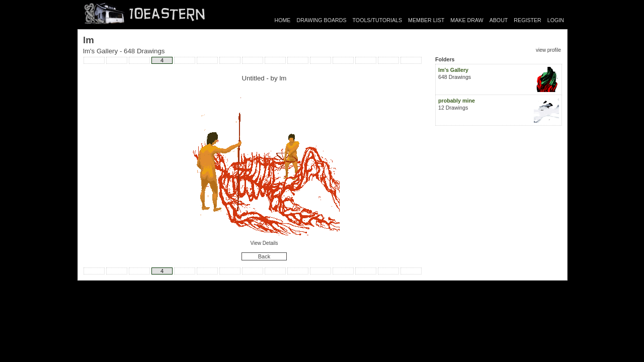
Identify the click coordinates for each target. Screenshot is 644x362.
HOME (283, 20)
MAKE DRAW (467, 20)
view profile (548, 50)
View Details (264, 243)
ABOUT (499, 20)
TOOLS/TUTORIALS (378, 20)
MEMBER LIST (426, 20)
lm (283, 78)
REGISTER (527, 20)
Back (264, 256)
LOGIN (556, 20)
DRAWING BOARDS (321, 20)
